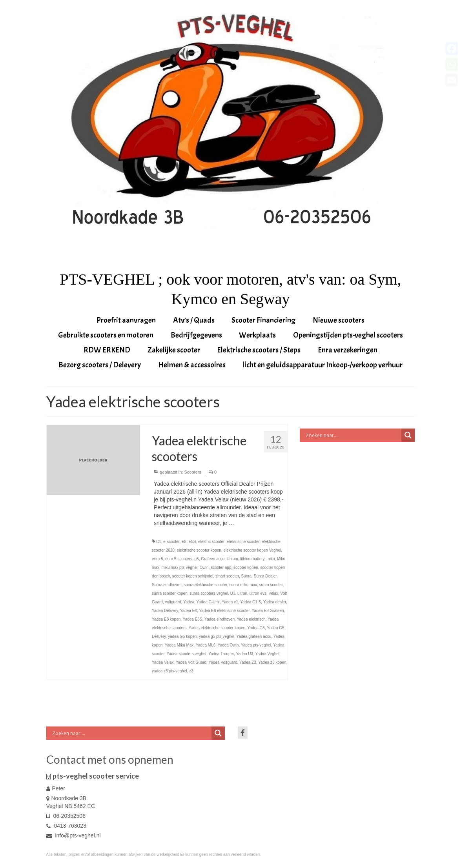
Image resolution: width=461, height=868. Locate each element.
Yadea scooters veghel (187, 654)
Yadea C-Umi (208, 602)
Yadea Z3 (248, 662)
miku (271, 559)
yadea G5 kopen (182, 636)
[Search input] (353, 435)
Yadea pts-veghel (256, 645)
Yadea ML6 (206, 645)
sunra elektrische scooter (205, 585)
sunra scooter (271, 585)
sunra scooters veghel (209, 593)
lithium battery (252, 559)
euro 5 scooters (179, 559)
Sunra (246, 576)
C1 (159, 542)
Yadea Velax (163, 662)
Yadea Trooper (221, 654)
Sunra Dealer (265, 576)
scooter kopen (246, 567)
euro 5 (157, 559)
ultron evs (258, 593)
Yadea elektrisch (251, 619)
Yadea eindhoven (220, 619)
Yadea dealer (275, 602)
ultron (242, 593)
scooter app (221, 567)
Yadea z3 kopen (272, 662)
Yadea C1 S (251, 602)
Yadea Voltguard (223, 662)
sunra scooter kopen (170, 593)
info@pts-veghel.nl (74, 835)
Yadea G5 (256, 628)
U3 (233, 593)
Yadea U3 (244, 654)
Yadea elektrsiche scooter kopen (217, 628)
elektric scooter (211, 542)
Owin (204, 567)
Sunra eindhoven (167, 585)
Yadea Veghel (268, 654)
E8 (184, 542)
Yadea (189, 602)
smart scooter (227, 576)
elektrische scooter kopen (199, 550)
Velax (273, 593)
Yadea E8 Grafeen (268, 611)
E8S (192, 542)
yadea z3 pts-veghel (169, 671)
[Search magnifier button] (408, 435)
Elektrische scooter (243, 542)
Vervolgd (246, 523)
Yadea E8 (189, 611)
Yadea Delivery (165, 611)
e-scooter (171, 542)
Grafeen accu (213, 559)
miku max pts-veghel (180, 567)
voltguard (173, 602)
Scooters (193, 472)
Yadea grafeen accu (254, 636)
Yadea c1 (230, 602)
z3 (191, 671)
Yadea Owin (228, 645)
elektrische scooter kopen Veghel (252, 550)
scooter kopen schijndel (193, 576)
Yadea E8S (193, 619)
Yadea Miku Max (179, 645)
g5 (197, 559)
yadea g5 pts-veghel (217, 636)
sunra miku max (243, 585)
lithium (232, 559)
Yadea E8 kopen (166, 619)
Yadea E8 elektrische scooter (224, 611)
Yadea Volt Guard (191, 662)
